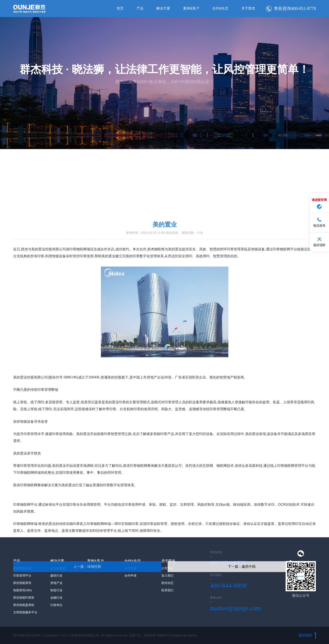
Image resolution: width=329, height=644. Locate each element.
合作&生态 (216, 9)
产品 (136, 9)
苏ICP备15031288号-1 (28, 635)
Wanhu (192, 635)
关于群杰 (244, 9)
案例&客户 (187, 9)
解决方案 (159, 9)
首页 (116, 9)
